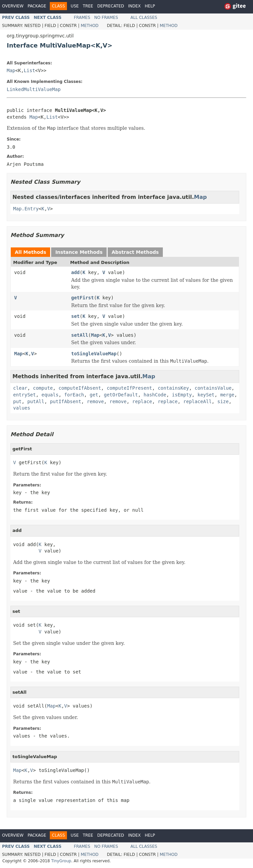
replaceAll (197, 401)
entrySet (24, 395)
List (30, 70)
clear (20, 388)
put (17, 401)
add (76, 272)
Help (150, 6)
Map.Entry (26, 209)
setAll (80, 335)
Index (135, 6)
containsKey (173, 388)
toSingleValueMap (94, 354)
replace (142, 401)
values (22, 408)
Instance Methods (79, 252)
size (223, 401)
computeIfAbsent (80, 388)
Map (11, 70)
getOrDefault (121, 395)
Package (37, 6)
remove (95, 401)
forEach (74, 395)
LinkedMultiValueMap (34, 89)
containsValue (213, 388)
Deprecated (111, 6)
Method (90, 26)
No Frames (106, 18)
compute (43, 388)
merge (227, 395)
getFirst (83, 298)
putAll (36, 401)
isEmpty (182, 395)
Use (75, 6)
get (94, 395)
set (76, 316)
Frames (82, 18)
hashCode (155, 395)
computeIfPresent (129, 388)
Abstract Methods (135, 252)
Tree (88, 6)
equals (50, 395)
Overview (13, 6)
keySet (206, 395)
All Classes (144, 18)
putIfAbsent (66, 401)
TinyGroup (61, 861)
